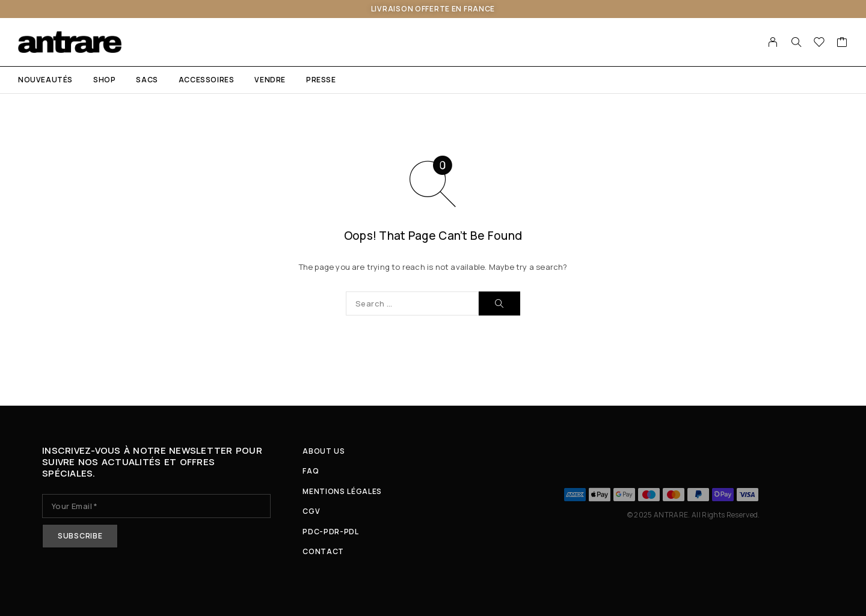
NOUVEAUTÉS (45, 80)
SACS (147, 80)
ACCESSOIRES (207, 80)
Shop (104, 80)
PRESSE (321, 80)
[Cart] (842, 43)
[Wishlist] (819, 43)
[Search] (796, 42)
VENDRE (270, 80)
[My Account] (773, 42)
